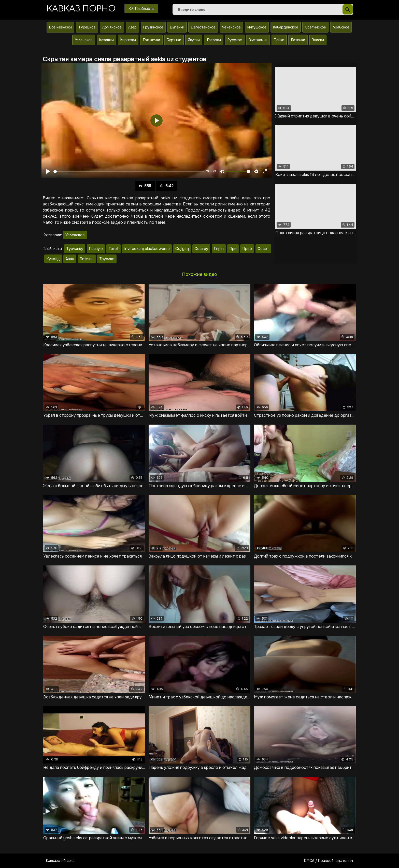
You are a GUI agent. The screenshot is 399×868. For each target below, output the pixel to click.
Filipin (219, 249)
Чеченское (231, 27)
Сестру (201, 249)
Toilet (113, 249)
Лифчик (87, 259)
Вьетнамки (258, 40)
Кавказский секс (60, 861)
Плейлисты (141, 8)
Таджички (151, 40)
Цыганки (177, 27)
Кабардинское (286, 27)
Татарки (214, 40)
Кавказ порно (81, 9)
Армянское (112, 27)
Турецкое (87, 27)
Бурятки (174, 40)
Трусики (107, 259)
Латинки (298, 40)
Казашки (106, 40)
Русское (235, 40)
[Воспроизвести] (48, 171)
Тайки (279, 40)
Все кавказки (60, 27)
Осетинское (315, 27)
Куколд (53, 259)
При (233, 249)
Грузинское (153, 27)
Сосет (263, 249)
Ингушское (257, 27)
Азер (132, 27)
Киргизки (128, 40)
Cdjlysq (182, 249)
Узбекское (84, 40)
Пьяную (96, 249)
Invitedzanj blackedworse (147, 249)
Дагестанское (203, 27)
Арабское (341, 27)
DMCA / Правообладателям (329, 861)
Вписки (318, 40)
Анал (70, 259)
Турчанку (75, 249)
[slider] (129, 171)
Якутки (194, 40)
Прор (247, 249)
